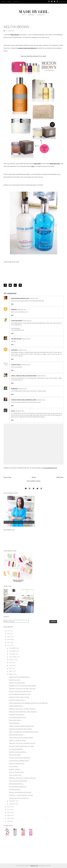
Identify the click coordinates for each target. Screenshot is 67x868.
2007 (9, 818)
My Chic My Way (16, 339)
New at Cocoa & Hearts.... (18, 752)
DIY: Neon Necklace (16, 749)
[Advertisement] (18, 851)
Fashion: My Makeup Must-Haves (21, 729)
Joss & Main (13, 767)
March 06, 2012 (41, 400)
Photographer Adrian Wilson (20, 694)
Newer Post (7, 477)
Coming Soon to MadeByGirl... (20, 677)
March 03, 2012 (26, 339)
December (12, 648)
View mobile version (34, 481)
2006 (9, 821)
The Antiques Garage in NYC (19, 761)
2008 (9, 815)
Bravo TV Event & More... (18, 740)
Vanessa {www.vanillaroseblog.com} (24, 400)
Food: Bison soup (15, 775)
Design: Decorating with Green (20, 792)
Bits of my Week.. (15, 755)
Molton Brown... (15, 790)
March (11, 674)
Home (3, 2)
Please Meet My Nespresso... (19, 798)
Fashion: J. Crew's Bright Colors (21, 795)
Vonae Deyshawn (17, 321)
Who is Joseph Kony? (17, 772)
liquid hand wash (55, 164)
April (11, 671)
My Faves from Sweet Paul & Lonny (22, 746)
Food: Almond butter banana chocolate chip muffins (28, 703)
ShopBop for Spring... (17, 715)
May (10, 668)
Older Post (60, 477)
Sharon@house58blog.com (20, 298)
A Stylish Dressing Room (18, 781)
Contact (16, 2)
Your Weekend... (15, 723)
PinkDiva (14, 309)
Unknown (14, 350)
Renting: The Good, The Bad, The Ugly (22, 689)
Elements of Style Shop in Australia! (23, 686)
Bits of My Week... (15, 720)
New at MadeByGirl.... (17, 706)
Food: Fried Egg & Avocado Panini (21, 738)
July (11, 663)
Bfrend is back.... (15, 769)
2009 (9, 813)
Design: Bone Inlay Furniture (20, 758)
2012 (9, 645)
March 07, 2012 (20, 411)
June (11, 666)
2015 (9, 637)
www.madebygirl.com (50, 468)
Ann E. (13, 411)
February (12, 801)
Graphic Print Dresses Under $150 (21, 726)
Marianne (14, 389)
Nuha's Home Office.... (17, 735)
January (12, 804)
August (12, 660)
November (13, 651)
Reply (12, 304)
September (13, 657)
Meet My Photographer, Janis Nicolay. (23, 712)
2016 (9, 634)
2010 (9, 810)
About (9, 2)
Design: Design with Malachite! (20, 691)
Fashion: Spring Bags (17, 764)
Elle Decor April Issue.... (18, 717)
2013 (9, 643)
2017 (9, 631)
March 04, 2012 (26, 365)
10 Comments (10, 31)
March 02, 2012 (34, 298)
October (12, 654)
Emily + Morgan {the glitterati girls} (24, 376)
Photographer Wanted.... (18, 787)
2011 (9, 807)
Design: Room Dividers (17, 683)
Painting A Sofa (15, 680)
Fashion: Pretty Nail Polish (19, 697)
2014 (9, 640)
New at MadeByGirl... (17, 784)
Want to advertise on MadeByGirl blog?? (24, 732)
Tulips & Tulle (16, 365)
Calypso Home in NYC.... (17, 700)
